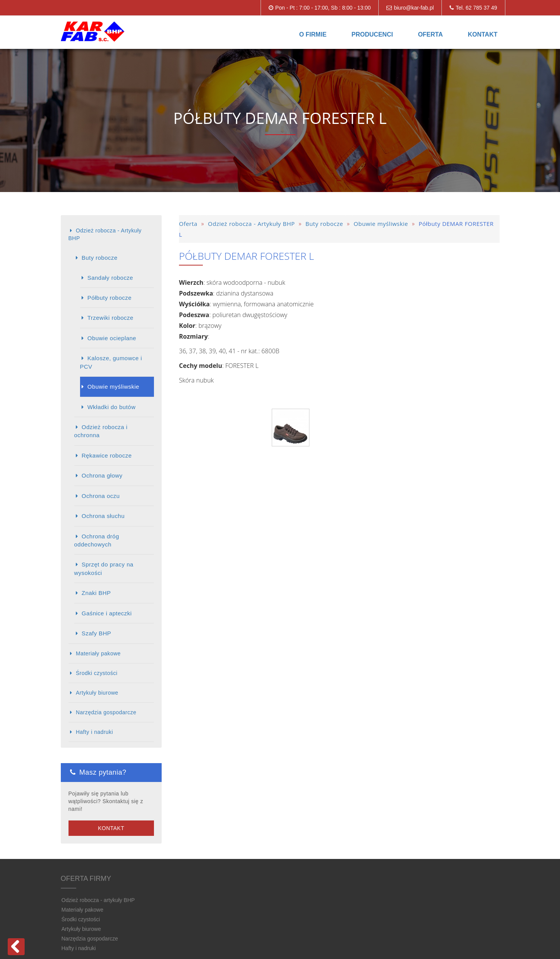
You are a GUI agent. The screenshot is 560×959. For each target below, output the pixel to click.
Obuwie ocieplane (112, 338)
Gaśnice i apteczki (107, 613)
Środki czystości (97, 673)
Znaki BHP (96, 593)
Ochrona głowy (102, 475)
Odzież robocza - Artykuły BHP (105, 234)
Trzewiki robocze (110, 318)
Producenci (372, 34)
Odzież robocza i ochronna (101, 431)
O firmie (313, 34)
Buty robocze (99, 258)
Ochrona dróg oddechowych (97, 540)
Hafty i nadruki (94, 732)
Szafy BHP (96, 633)
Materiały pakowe (98, 653)
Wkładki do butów (111, 407)
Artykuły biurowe (97, 693)
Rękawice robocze (107, 455)
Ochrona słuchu (103, 516)
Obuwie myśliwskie (113, 387)
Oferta (430, 34)
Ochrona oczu (101, 496)
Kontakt (482, 34)
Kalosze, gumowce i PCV (111, 362)
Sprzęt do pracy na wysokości (104, 568)
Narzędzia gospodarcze (106, 712)
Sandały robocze (110, 278)
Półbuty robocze (109, 298)
